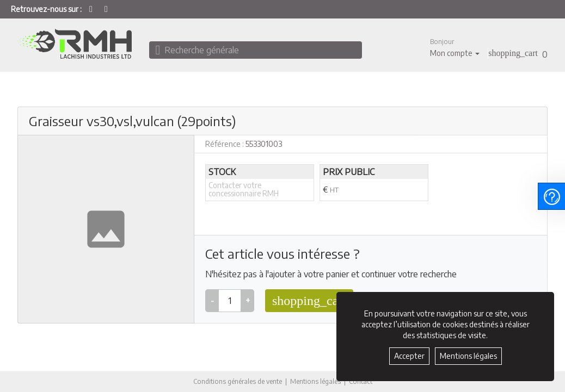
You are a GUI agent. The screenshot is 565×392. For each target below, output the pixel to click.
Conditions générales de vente (238, 381)
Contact (361, 382)
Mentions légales (315, 381)
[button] (455, 48)
